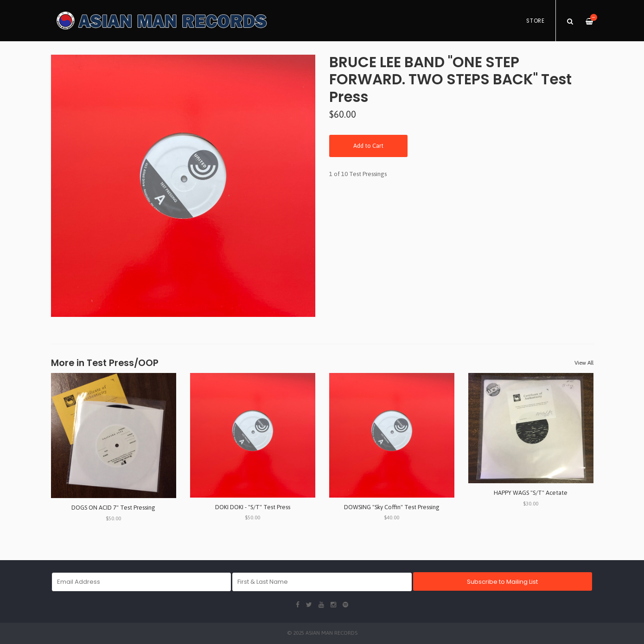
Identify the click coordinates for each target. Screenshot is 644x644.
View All (584, 363)
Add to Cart (368, 146)
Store (536, 21)
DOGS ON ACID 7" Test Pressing (113, 508)
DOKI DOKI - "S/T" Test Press (253, 507)
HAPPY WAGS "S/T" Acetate (531, 493)
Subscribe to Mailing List (502, 582)
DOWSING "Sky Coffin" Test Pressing (392, 507)
